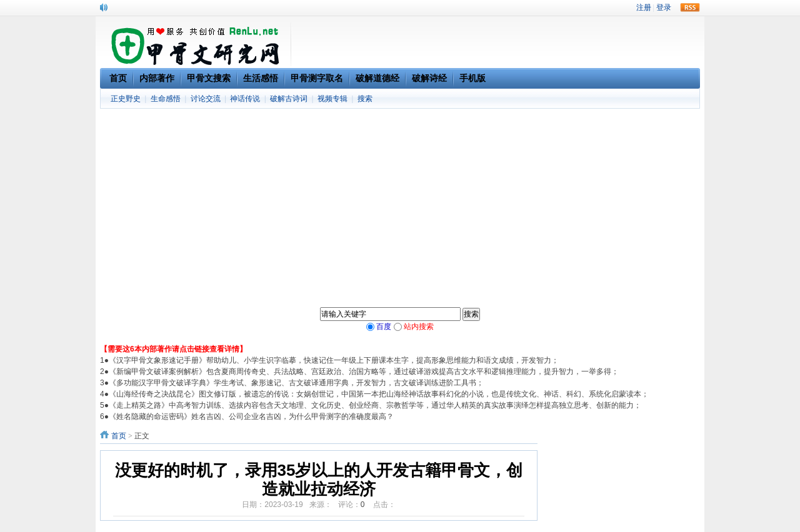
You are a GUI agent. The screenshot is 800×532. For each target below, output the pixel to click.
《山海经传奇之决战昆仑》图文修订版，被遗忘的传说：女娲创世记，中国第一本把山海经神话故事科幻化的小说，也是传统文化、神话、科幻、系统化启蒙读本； (379, 394)
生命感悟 (166, 99)
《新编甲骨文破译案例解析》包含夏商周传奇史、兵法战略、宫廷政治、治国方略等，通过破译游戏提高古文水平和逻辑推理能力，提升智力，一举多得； (364, 372)
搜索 (365, 99)
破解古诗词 (289, 99)
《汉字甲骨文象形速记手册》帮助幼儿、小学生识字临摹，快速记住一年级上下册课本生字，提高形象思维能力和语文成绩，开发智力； (334, 360)
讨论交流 (206, 99)
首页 (119, 436)
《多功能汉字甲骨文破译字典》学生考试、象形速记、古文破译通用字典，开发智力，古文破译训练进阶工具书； (296, 383)
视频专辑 (332, 99)
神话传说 (245, 99)
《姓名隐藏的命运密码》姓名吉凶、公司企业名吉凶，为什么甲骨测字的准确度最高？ (251, 416)
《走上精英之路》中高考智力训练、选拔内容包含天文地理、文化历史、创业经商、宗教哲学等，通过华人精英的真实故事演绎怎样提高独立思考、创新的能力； (375, 405)
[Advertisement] (400, 202)
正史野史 (126, 99)
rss (690, 7)
